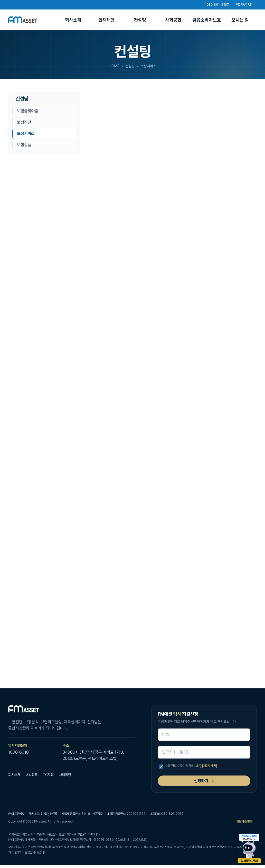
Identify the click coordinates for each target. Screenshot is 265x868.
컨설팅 (140, 20)
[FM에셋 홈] (23, 20)
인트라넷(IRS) (246, 5)
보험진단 (24, 122)
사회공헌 (173, 20)
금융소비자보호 (207, 20)
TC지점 (48, 775)
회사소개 (73, 20)
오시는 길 (240, 20)
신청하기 (204, 781)
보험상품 (24, 145)
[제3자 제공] (210, 766)
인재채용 (106, 20)
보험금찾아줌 (28, 111)
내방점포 (31, 775)
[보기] (198, 766)
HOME (114, 66)
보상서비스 (26, 133)
